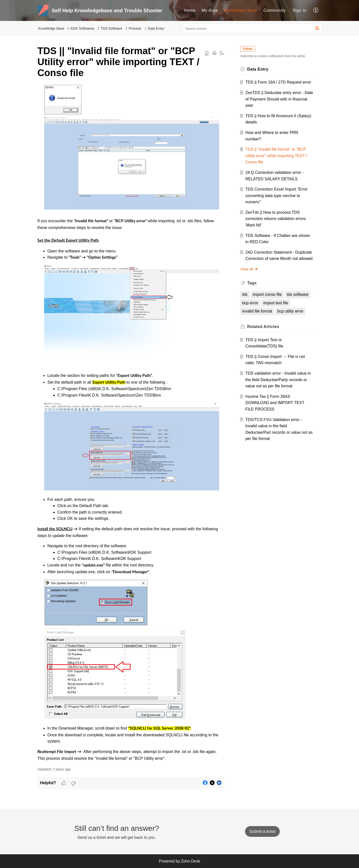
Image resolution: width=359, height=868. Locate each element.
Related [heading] (263, 327)
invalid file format (257, 311)
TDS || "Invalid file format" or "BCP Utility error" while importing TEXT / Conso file (276, 156)
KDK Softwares (83, 28)
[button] (316, 10)
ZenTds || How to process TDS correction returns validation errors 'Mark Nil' (276, 219)
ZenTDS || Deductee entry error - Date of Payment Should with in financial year (275, 99)
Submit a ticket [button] (262, 831)
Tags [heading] (252, 283)
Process (135, 28)
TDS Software (112, 28)
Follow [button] (248, 49)
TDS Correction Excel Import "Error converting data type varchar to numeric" (277, 196)
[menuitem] (190, 10)
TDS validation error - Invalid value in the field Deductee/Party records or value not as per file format (278, 380)
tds (245, 294)
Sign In (300, 10)
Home (190, 10)
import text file (276, 303)
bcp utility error (291, 311)
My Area (210, 10)
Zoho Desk (190, 861)
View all (249, 269)
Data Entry (156, 28)
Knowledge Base (241, 10)
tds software (298, 294)
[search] (252, 28)
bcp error (250, 303)
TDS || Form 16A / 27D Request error (278, 82)
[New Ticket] (262, 831)
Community (274, 10)
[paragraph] (131, 423)
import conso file (267, 294)
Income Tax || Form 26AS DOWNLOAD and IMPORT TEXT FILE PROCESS (275, 403)
